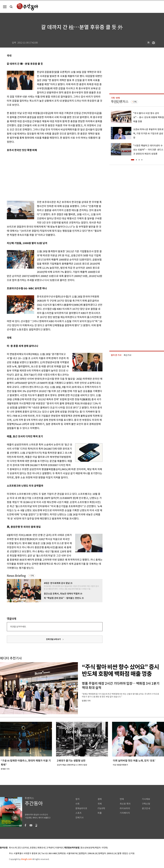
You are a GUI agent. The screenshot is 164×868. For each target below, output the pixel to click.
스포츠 (79, 813)
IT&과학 (101, 808)
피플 (100, 813)
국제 (100, 804)
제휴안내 (41, 848)
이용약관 (59, 848)
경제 (100, 799)
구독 (32, 576)
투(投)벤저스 (120, 102)
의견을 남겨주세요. (18, 627)
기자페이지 (125, 813)
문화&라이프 (81, 808)
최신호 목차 (125, 804)
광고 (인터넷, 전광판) (27, 848)
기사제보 (146, 799)
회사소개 (13, 848)
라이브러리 (125, 808)
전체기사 (80, 818)
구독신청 (146, 804)
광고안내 (146, 808)
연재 (122, 799)
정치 (77, 799)
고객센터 (50, 848)
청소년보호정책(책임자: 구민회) (94, 848)
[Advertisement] (41, 176)
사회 (77, 804)
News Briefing (16, 576)
